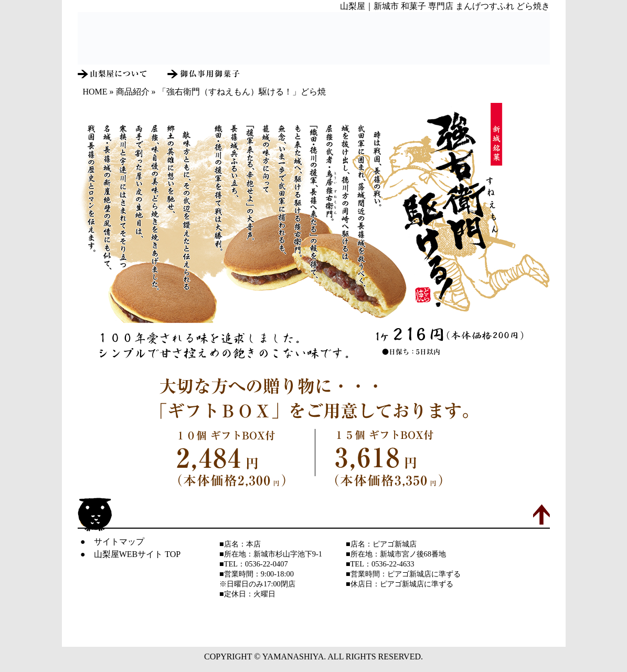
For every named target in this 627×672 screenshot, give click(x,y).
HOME (95, 92)
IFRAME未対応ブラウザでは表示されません (314, 38)
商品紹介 (133, 92)
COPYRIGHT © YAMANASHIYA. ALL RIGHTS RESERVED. (313, 657)
